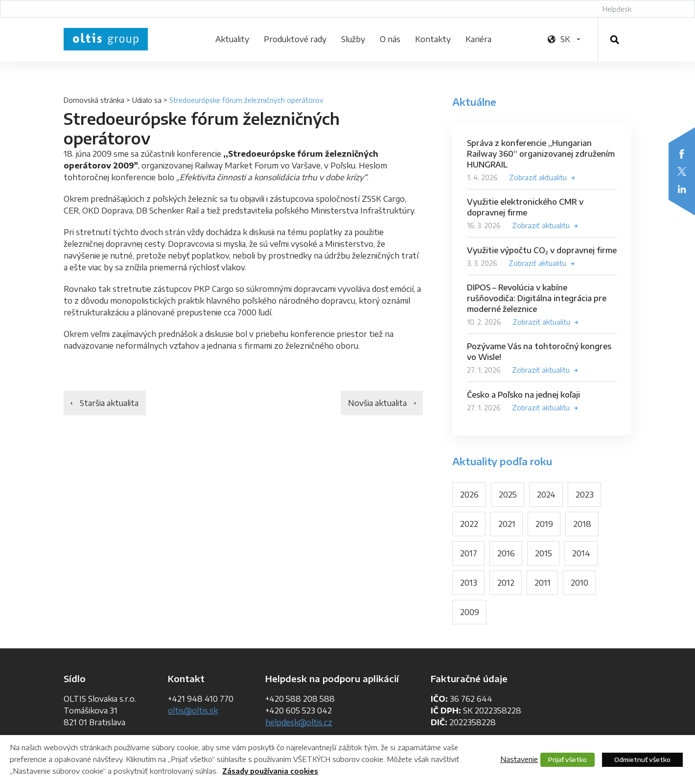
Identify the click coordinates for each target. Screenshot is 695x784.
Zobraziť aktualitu (538, 178)
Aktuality (232, 39)
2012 (506, 583)
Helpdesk (617, 9)
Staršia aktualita (109, 403)
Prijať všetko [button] (568, 760)
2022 (469, 524)
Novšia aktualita (377, 403)
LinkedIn (682, 189)
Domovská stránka (94, 100)
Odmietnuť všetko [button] (642, 760)
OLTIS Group (106, 39)
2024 (546, 495)
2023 (585, 495)
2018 (582, 524)
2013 (469, 583)
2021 (507, 524)
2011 (543, 583)
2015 (544, 553)
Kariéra (478, 39)
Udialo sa (147, 100)
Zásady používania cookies (270, 771)
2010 (579, 583)
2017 (469, 553)
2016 (506, 553)
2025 (508, 495)
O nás (390, 39)
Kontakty (433, 39)
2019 (544, 524)
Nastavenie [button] (519, 759)
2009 (470, 612)
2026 (469, 495)
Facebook (682, 154)
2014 (581, 553)
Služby (353, 39)
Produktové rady (295, 39)
